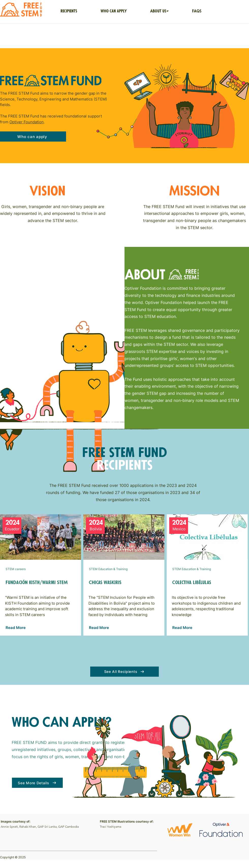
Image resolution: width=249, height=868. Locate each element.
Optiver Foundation (27, 122)
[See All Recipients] (124, 672)
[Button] (41, 575)
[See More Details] (37, 783)
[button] (159, 11)
